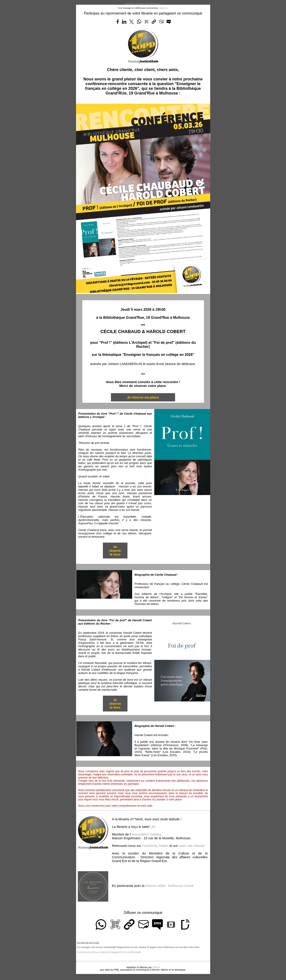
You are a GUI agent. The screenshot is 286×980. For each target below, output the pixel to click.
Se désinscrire (84, 952)
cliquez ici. (164, 8)
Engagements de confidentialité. (126, 952)
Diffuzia (156, 967)
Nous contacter (101, 952)
